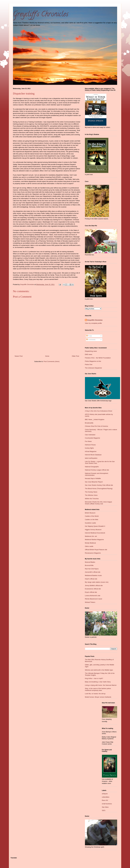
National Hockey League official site (97, 470)
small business (107, 804)
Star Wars (105, 807)
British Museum (90, 513)
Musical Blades (90, 562)
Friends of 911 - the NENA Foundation (98, 358)
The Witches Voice (91, 495)
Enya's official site (91, 592)
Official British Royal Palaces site (96, 550)
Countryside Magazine (92, 438)
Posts (89, 336)
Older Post (75, 356)
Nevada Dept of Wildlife (93, 478)
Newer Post (19, 356)
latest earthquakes (91, 458)
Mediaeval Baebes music (93, 575)
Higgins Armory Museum (93, 530)
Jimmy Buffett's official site (94, 586)
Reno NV (105, 800)
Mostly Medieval (90, 543)
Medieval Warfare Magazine (94, 540)
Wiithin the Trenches (92, 499)
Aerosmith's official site (93, 572)
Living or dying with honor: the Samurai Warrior (101, 685)
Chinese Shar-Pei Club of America (96, 426)
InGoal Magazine (91, 451)
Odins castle (89, 546)
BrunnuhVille (89, 565)
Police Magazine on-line (93, 361)
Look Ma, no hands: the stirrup (95, 694)
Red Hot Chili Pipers (92, 569)
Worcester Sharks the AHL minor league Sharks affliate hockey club (98, 503)
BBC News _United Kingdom (95, 419)
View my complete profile (93, 323)
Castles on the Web (92, 520)
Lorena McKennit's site (93, 596)
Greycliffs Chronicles (95, 320)
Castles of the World (92, 516)
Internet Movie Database (93, 455)
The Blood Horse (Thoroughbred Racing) (99, 489)
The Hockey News (91, 492)
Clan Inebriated (90, 435)
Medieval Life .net (91, 536)
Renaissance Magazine (93, 553)
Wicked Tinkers (90, 602)
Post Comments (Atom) (52, 361)
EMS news (89, 354)
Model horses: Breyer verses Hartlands (98, 697)
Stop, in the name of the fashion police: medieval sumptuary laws (98, 689)
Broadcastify (89, 423)
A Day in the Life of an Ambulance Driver (99, 411)
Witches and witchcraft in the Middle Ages (99, 670)
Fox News (88, 441)
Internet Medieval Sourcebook (95, 533)
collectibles (106, 797)
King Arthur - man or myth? (94, 678)
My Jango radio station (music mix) (97, 582)
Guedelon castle (90, 523)
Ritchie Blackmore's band (93, 599)
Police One (89, 365)
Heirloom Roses (90, 445)
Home (47, 356)
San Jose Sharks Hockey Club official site (99, 485)
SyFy (104, 810)
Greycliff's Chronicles (41, 15)
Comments (91, 340)
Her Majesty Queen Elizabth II (95, 526)
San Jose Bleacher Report (94, 482)
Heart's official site (91, 579)
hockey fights (89, 448)
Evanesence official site (93, 589)
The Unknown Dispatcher (93, 368)
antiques (105, 794)
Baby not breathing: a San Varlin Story (98, 682)
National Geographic (92, 467)
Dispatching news (91, 351)
